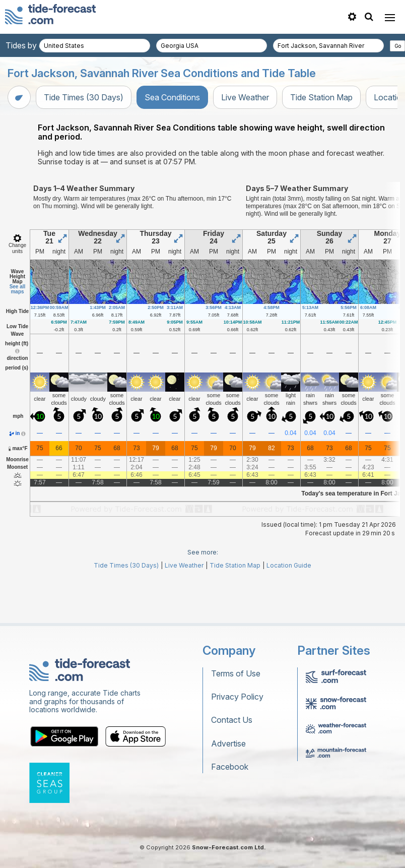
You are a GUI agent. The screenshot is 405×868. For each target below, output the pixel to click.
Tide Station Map (321, 97)
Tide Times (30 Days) (84, 97)
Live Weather (245, 97)
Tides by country (36, 45)
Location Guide (289, 611)
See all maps (18, 334)
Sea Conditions (172, 97)
